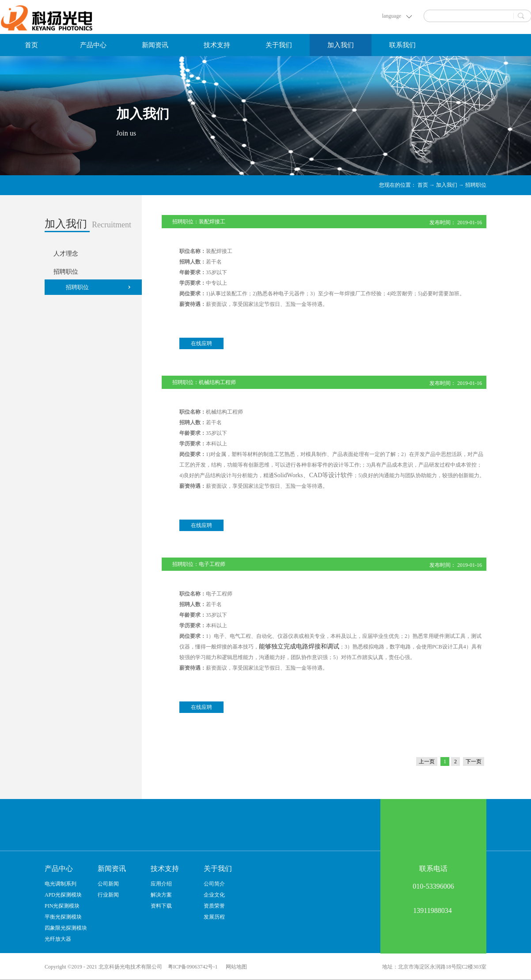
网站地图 (235, 967)
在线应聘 (201, 343)
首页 (31, 45)
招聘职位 (476, 185)
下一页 (474, 761)
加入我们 (447, 185)
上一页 (427, 761)
